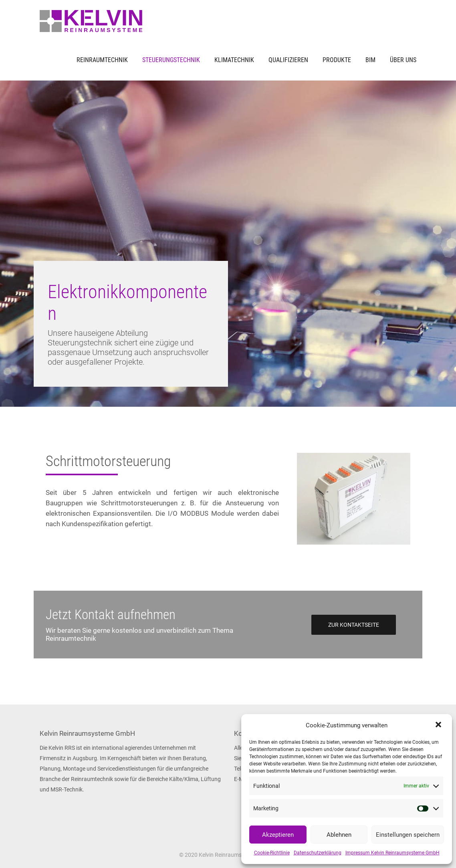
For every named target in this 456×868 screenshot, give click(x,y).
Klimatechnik (234, 60)
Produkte (337, 60)
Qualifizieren (288, 60)
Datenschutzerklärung (318, 853)
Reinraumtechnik (102, 60)
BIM (370, 60)
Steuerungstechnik (171, 60)
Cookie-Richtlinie (272, 853)
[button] (439, 725)
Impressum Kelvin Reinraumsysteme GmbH (392, 853)
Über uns (403, 60)
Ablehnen (339, 835)
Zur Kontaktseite (354, 625)
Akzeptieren (278, 835)
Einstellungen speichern (408, 835)
